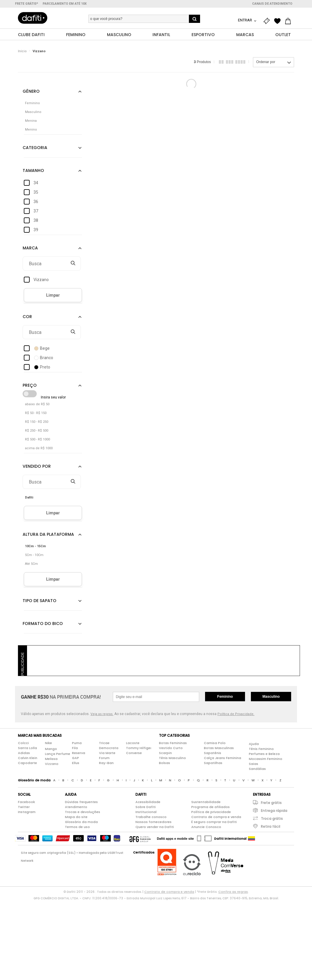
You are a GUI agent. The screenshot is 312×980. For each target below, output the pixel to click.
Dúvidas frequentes (81, 802)
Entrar (245, 20)
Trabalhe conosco (151, 817)
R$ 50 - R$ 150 (36, 413)
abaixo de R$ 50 (37, 404)
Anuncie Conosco (206, 827)
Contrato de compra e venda (216, 817)
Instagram (27, 812)
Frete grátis (271, 803)
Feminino (225, 697)
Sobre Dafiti (146, 807)
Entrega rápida (274, 811)
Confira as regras (233, 892)
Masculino (271, 697)
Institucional (146, 812)
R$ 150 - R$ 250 (37, 422)
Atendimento (76, 807)
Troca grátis (272, 819)
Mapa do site (76, 817)
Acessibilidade (148, 802)
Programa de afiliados (210, 807)
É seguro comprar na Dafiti (214, 822)
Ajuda (254, 744)
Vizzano (39, 51)
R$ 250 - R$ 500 (37, 431)
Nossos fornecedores (154, 822)
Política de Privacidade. (236, 714)
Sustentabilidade (206, 802)
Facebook (26, 802)
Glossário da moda (81, 822)
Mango (51, 749)
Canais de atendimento (272, 4)
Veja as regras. (102, 714)
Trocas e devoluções (83, 812)
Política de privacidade (211, 812)
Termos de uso (77, 827)
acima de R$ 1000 (39, 448)
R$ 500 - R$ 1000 (37, 440)
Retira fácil (271, 827)
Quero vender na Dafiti (155, 827)
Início (22, 51)
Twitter (24, 807)
